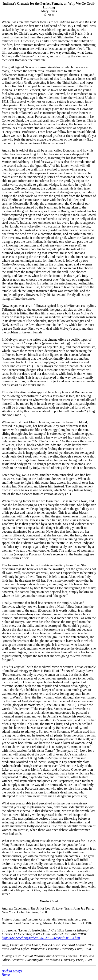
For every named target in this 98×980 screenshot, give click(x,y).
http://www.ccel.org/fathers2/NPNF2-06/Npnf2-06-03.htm (41, 938)
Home (6, 975)
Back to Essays (12, 971)
